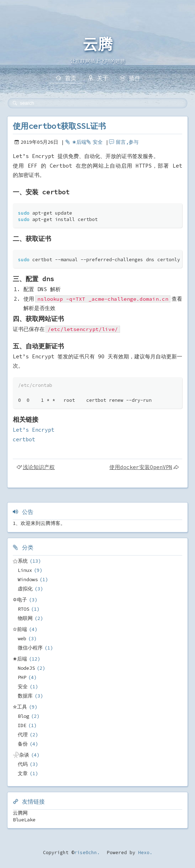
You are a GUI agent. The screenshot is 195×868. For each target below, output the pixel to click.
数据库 (25, 696)
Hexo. (144, 853)
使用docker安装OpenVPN (141, 467)
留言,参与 (127, 142)
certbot (24, 439)
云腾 (98, 44)
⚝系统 (20, 561)
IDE (22, 725)
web (22, 638)
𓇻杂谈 (21, 755)
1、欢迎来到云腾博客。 (39, 523)
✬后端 (79, 142)
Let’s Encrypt (34, 430)
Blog (23, 716)
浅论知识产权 (39, 467)
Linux (25, 570)
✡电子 (20, 600)
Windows (28, 579)
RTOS (23, 609)
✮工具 (20, 707)
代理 (23, 735)
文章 (23, 773)
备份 (23, 744)
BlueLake (24, 820)
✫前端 (20, 629)
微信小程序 (30, 648)
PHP (22, 677)
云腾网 (20, 813)
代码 (23, 764)
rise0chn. (87, 853)
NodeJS (26, 668)
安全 (98, 142)
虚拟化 (25, 589)
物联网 (25, 618)
